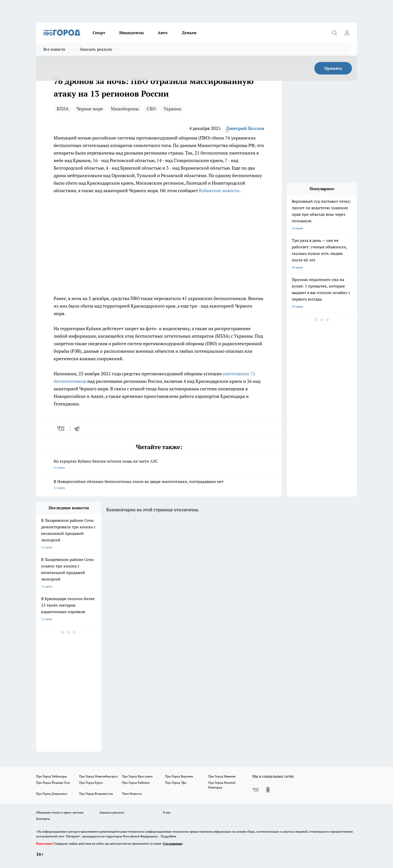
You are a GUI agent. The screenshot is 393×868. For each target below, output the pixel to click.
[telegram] (78, 428)
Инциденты (131, 33)
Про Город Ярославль (137, 776)
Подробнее (168, 836)
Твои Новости (132, 794)
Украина (172, 109)
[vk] (61, 428)
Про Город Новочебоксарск (99, 776)
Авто (163, 33)
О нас (167, 812)
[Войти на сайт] (347, 33)
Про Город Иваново (222, 776)
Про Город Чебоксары (52, 776)
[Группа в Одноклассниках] (268, 790)
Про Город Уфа (176, 783)
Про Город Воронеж (179, 776)
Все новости (54, 49)
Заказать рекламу (96, 49)
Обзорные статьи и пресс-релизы (60, 812)
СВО (151, 109)
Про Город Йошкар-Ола (53, 783)
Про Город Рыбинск (136, 783)
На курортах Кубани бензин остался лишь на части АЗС (159, 465)
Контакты (43, 819)
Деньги (189, 33)
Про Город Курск (91, 783)
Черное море (90, 109)
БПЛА (63, 109)
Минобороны (125, 109)
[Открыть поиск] (334, 33)
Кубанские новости (219, 190)
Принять (333, 68)
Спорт (99, 33)
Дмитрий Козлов (245, 128)
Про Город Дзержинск (52, 794)
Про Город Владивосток (96, 794)
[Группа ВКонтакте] (255, 790)
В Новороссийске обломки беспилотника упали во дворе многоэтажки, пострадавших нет (159, 485)
